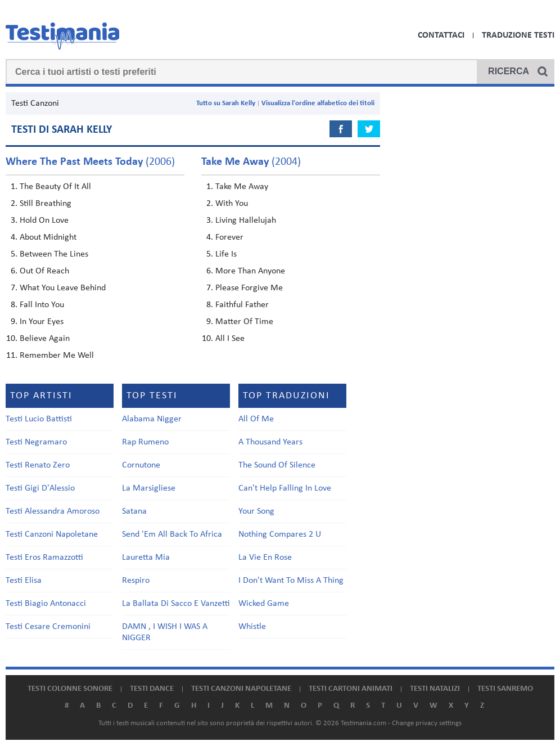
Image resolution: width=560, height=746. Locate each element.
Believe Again (45, 339)
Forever (229, 237)
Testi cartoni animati (351, 689)
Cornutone (141, 465)
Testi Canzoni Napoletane (52, 534)
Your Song (256, 511)
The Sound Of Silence (277, 465)
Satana (134, 511)
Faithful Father (242, 305)
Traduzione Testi (518, 35)
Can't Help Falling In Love (285, 488)
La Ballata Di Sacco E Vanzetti (176, 604)
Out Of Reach (44, 271)
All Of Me (256, 419)
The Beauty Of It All (55, 187)
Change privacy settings (427, 723)
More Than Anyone (250, 271)
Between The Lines (54, 254)
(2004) (251, 162)
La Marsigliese (149, 488)
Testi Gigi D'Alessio (40, 488)
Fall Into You (42, 305)
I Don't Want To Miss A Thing (291, 581)
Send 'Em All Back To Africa (172, 534)
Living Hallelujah (246, 221)
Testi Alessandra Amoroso (53, 511)
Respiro (136, 581)
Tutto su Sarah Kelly (226, 103)
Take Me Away (242, 187)
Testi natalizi (435, 689)
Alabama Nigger (152, 419)
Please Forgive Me (249, 288)
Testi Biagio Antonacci (46, 604)
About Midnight (48, 237)
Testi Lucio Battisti (39, 419)
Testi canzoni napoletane (241, 689)
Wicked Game (264, 604)
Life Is (226, 254)
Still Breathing (46, 204)
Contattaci (441, 35)
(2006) (90, 162)
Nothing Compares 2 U (280, 534)
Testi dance (152, 689)
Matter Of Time (244, 322)
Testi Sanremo (505, 689)
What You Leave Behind (63, 288)
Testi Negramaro (36, 442)
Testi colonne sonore (70, 689)
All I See (230, 339)
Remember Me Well (57, 356)
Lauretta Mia (146, 558)
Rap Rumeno (145, 442)
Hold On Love (44, 221)
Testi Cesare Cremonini (48, 627)
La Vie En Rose (265, 558)
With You (232, 204)
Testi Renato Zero (38, 465)
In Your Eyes (42, 322)
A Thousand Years (270, 442)
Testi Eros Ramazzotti (44, 558)
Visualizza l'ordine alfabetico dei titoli (318, 103)
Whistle (252, 627)
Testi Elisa (24, 581)
